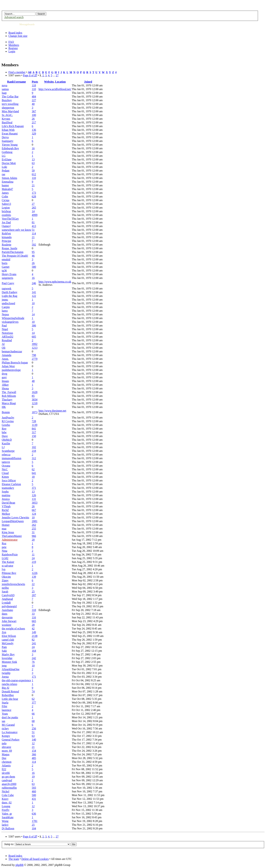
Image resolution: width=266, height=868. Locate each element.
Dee (4, 758)
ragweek (7, 288)
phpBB (19, 865)
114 (34, 233)
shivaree (6, 747)
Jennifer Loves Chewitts (15, 517)
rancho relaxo (10, 684)
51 (33, 230)
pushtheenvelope (11, 370)
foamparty (8, 141)
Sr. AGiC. (7, 115)
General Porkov (11, 740)
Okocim (6, 577)
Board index (15, 33)
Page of (30, 75)
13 (33, 159)
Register (13, 48)
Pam (4, 647)
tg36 (4, 271)
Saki (4, 651)
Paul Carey (8, 283)
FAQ (11, 42)
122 (34, 296)
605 (34, 337)
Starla (5, 703)
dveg (4, 374)
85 (33, 396)
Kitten (5, 477)
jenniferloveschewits (13, 584)
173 (34, 193)
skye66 (6, 773)
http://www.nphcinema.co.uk (55, 282)
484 (34, 97)
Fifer (4, 706)
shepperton (8, 108)
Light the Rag (10, 296)
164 (34, 651)
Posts (35, 82)
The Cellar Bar (10, 97)
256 (34, 728)
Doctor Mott (9, 163)
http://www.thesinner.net (52, 411)
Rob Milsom (9, 396)
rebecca (6, 455)
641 (34, 473)
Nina (4, 551)
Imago (5, 381)
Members (14, 45)
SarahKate (8, 817)
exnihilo (6, 215)
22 (33, 584)
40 (33, 104)
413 (34, 226)
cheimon (7, 762)
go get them (8, 777)
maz (4, 529)
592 (34, 245)
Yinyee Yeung (10, 145)
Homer (6, 525)
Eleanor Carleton (11, 484)
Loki (4, 167)
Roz (4, 543)
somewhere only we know (17, 230)
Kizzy (5, 799)
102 (34, 447)
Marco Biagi (9, 403)
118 (34, 85)
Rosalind (7, 340)
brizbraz (6, 211)
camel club (8, 640)
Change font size (18, 36)
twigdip (6, 673)
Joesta (5, 677)
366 (34, 754)
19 (33, 777)
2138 (35, 636)
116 (34, 617)
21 (33, 185)
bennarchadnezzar (12, 351)
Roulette (7, 245)
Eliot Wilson (9, 636)
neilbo (5, 588)
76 (33, 662)
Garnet (6, 267)
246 (34, 283)
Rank (10, 82)
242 (34, 658)
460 (34, 791)
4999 (35, 215)
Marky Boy (8, 654)
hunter (5, 185)
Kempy (6, 736)
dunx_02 (7, 803)
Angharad (7, 599)
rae (4, 174)
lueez (5, 311)
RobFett (6, 233)
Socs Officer (9, 480)
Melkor (6, 514)
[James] (6, 226)
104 (34, 828)
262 (34, 525)
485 (34, 758)
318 (34, 610)
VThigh (6, 506)
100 (34, 115)
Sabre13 (6, 204)
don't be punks (10, 717)
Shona (5, 388)
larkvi (5, 825)
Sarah (5, 592)
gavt (4, 377)
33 (33, 614)
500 (34, 795)
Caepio (6, 307)
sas (4, 721)
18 (33, 477)
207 (34, 595)
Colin (5, 196)
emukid (6, 259)
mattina (6, 495)
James (5, 193)
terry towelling (10, 104)
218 (34, 451)
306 (34, 325)
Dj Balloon (8, 828)
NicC (5, 469)
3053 (35, 503)
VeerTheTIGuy (10, 219)
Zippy (5, 580)
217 (34, 122)
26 (33, 119)
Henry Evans (9, 274)
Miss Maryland (10, 111)
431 (34, 799)
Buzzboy (7, 100)
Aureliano (7, 610)
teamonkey (8, 488)
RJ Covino (8, 421)
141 (34, 292)
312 (34, 458)
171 (34, 677)
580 (34, 267)
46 (33, 256)
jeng (4, 666)
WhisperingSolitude (13, 318)
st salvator (7, 566)
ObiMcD (7, 440)
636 (34, 814)
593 (34, 788)
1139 (35, 425)
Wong (5, 821)
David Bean (8, 503)
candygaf (7, 780)
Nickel (6, 791)
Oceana (6, 466)
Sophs (5, 492)
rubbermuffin (9, 788)
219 (34, 562)
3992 (35, 344)
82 (33, 640)
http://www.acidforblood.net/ (55, 89)
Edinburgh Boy (10, 148)
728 (34, 421)
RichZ (5, 510)
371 (34, 488)
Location (60, 82)
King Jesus (8, 532)
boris (5, 263)
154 (34, 751)
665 (34, 621)
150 (34, 436)
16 (33, 148)
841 (34, 429)
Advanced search (14, 17)
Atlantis (6, 765)
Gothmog (7, 152)
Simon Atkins (10, 178)
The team (14, 859)
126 (34, 495)
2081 (35, 521)
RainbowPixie (10, 554)
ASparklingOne (11, 669)
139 (34, 577)
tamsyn (6, 462)
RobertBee (8, 695)
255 (34, 529)
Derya (5, 137)
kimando (7, 237)
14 (33, 211)
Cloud (5, 473)
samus (5, 89)
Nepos (5, 314)
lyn (4, 569)
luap (4, 93)
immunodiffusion (12, 458)
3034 (35, 400)
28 (33, 625)
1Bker (5, 385)
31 (33, 532)
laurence (7, 710)
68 (33, 721)
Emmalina (8, 182)
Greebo (6, 425)
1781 (35, 821)
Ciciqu (6, 200)
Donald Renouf (10, 691)
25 (33, 592)
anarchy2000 (9, 784)
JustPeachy (8, 418)
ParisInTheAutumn (13, 252)
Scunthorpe (8, 451)
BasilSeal (7, 122)
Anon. (5, 359)
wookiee (7, 625)
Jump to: (9, 844)
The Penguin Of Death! (15, 256)
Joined (88, 82)
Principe (6, 241)
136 (34, 130)
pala (4, 743)
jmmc (5, 300)
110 (34, 89)
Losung (6, 806)
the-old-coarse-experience (16, 680)
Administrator (10, 540)
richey (5, 728)
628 (34, 196)
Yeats (5, 714)
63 (33, 163)
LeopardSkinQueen (13, 521)
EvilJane (7, 159)
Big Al (5, 688)
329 (34, 134)
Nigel (5, 329)
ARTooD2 (7, 337)
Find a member (17, 72)
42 (33, 629)
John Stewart (9, 621)
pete (4, 547)
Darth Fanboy (10, 292)
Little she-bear (10, 699)
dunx (5, 614)
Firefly (6, 810)
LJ (3, 447)
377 (34, 703)
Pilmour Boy (9, 573)
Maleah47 (7, 189)
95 (33, 252)
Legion (6, 208)
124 (34, 514)
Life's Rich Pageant (13, 126)
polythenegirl (9, 606)
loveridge (7, 658)
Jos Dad (6, 222)
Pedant (6, 171)
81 (33, 222)
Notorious (7, 333)
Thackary (7, 400)
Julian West (8, 366)
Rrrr (4, 429)
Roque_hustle (10, 248)
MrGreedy (8, 643)
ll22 (4, 769)
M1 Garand (8, 725)
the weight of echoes (13, 629)
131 (34, 499)
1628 (35, 392)
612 (34, 174)
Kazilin (6, 443)
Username (20, 82)
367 (34, 111)
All (29, 72)
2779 (35, 359)
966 (34, 536)
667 (34, 510)
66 (33, 714)
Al (3, 344)
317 (34, 432)
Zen (4, 632)
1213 (35, 348)
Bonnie (6, 412)
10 (33, 303)
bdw (4, 432)
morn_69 (7, 751)
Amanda (7, 355)
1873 (35, 412)
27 (57, 75)
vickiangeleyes (10, 322)
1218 (35, 403)
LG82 (5, 558)
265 (34, 208)
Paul (4, 325)
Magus (6, 754)
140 (34, 740)
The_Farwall (9, 392)
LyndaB (6, 603)
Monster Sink (9, 662)
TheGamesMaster (12, 536)
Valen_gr (7, 814)
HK (4, 407)
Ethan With (8, 130)
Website (49, 82)
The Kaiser (8, 562)
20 (33, 540)
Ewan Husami (10, 134)
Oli (4, 348)
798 (34, 355)
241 (34, 643)
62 (33, 469)
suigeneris (7, 278)
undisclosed (8, 303)
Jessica (6, 499)
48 (33, 381)
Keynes (6, 119)
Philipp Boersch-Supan (15, 363)
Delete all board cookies (35, 859)
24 (33, 558)
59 (33, 171)
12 (33, 743)
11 (33, 554)
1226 (35, 573)
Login (12, 51)
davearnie (7, 617)
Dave (5, 436)
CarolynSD (8, 595)
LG (4, 156)
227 (34, 100)
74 (33, 691)
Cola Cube (8, 795)
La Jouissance (10, 732)
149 (34, 632)
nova (4, 85)
